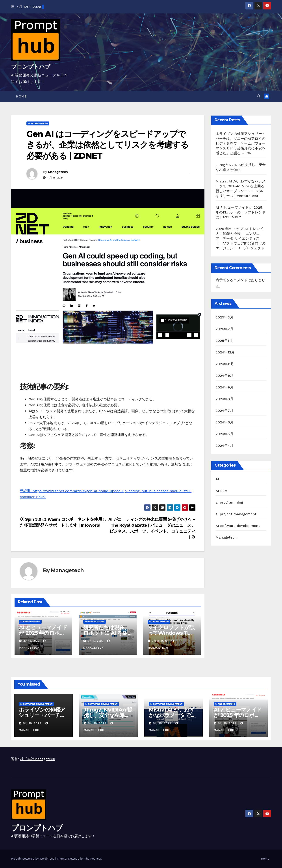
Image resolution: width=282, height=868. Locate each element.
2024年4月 (225, 446)
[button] (259, 96)
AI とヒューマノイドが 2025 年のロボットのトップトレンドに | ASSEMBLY (241, 212)
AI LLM (222, 491)
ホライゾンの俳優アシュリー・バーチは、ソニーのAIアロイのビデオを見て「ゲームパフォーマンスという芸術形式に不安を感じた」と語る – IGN (241, 143)
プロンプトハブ (31, 67)
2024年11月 (225, 364)
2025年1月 (224, 341)
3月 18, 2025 (33, 723)
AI (217, 479)
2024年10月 (225, 376)
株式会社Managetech (38, 759)
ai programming (38, 123)
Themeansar (93, 859)
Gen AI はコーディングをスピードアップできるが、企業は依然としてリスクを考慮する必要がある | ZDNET (107, 145)
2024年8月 (225, 399)
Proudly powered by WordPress (33, 859)
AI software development (238, 526)
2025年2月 (225, 329)
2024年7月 (224, 411)
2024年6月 (225, 422)
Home (21, 96)
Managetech (58, 172)
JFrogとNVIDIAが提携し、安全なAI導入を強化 (108, 715)
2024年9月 (225, 387)
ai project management (236, 514)
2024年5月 (225, 434)
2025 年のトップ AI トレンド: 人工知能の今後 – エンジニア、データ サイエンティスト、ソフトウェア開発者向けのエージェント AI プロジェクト (241, 238)
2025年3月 (225, 317)
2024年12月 (225, 352)
